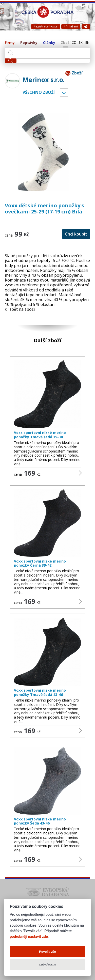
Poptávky (29, 43)
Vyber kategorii (64, 92)
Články (49, 43)
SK (81, 43)
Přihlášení (71, 26)
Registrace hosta (46, 26)
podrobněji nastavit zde (29, 937)
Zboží (66, 43)
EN (87, 43)
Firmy (10, 43)
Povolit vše (48, 952)
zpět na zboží (20, 309)
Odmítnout (47, 965)
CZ (74, 43)
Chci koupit (76, 234)
